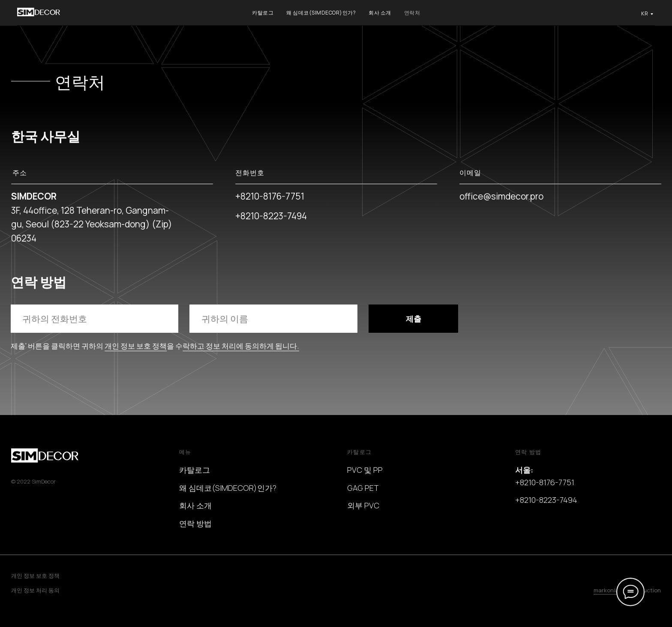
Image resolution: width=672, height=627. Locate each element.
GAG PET (363, 488)
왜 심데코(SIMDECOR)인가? (321, 13)
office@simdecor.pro (501, 196)
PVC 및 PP (365, 470)
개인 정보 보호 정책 (136, 346)
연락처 (412, 13)
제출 (414, 319)
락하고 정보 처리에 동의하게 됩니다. (241, 346)
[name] (273, 318)
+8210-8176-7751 (270, 196)
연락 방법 (195, 523)
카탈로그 (263, 13)
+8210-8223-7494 (271, 216)
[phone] (94, 318)
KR (645, 13)
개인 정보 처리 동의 (35, 590)
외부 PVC (363, 505)
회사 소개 (380, 13)
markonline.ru (612, 590)
